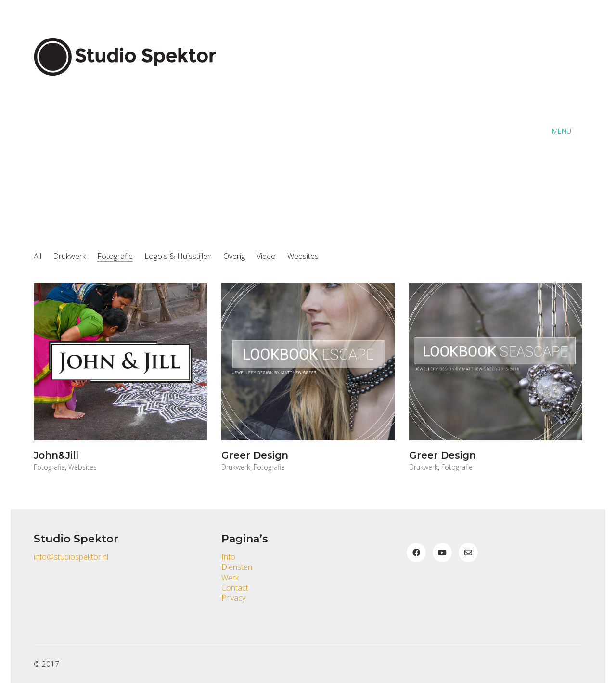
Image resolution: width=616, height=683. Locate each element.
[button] (567, 131)
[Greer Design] (308, 362)
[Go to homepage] (130, 131)
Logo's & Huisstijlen (178, 256)
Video (266, 256)
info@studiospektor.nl (71, 557)
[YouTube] (442, 553)
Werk (230, 578)
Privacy (233, 598)
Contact (235, 588)
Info (228, 557)
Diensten (237, 567)
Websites (303, 256)
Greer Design (255, 455)
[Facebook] (416, 553)
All (38, 256)
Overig (234, 256)
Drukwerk (69, 256)
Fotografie (115, 256)
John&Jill (56, 455)
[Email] (468, 553)
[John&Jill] (120, 362)
